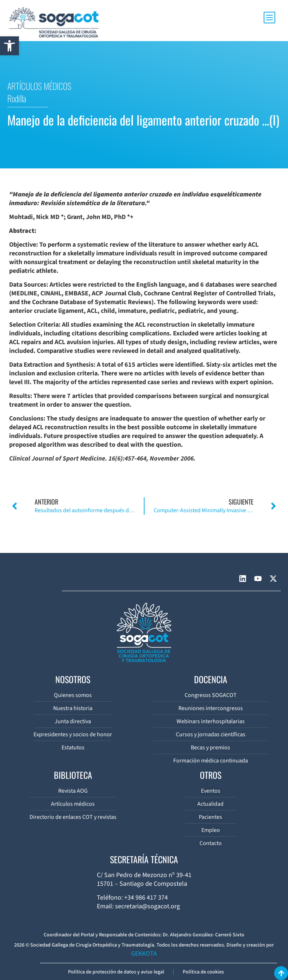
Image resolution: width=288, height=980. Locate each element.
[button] (9, 46)
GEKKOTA (144, 954)
